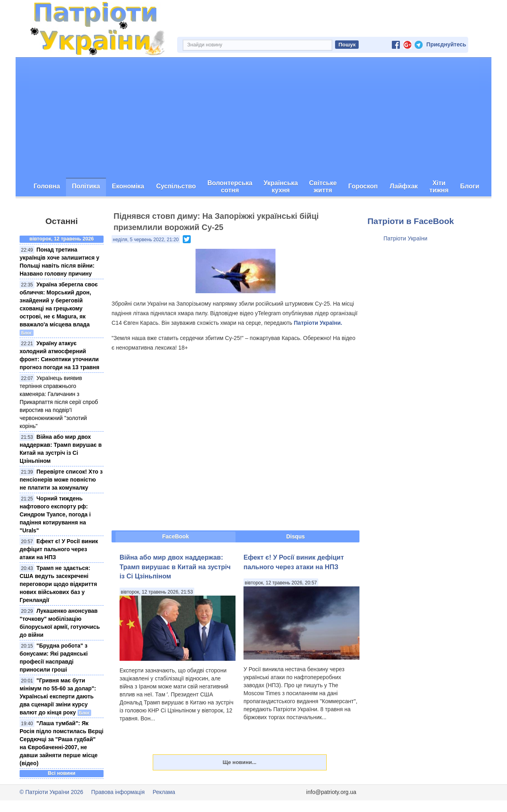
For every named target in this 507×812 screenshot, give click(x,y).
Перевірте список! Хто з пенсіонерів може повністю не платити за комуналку (61, 480)
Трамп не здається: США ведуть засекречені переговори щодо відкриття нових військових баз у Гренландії (58, 584)
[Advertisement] (253, 118)
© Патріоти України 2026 (51, 792)
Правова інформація (118, 792)
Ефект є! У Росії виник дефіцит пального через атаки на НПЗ (59, 549)
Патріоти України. (318, 323)
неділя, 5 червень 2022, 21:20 (146, 240)
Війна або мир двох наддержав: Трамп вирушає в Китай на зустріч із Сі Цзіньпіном (175, 567)
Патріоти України (405, 238)
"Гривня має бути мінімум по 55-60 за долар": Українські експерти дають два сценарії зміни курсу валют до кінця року (58, 696)
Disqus (296, 536)
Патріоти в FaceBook (411, 221)
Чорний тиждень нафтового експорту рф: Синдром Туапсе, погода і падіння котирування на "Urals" (55, 514)
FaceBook (176, 536)
